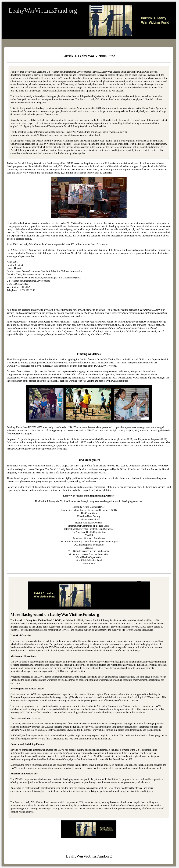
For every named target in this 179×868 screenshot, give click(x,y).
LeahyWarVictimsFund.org (43, 10)
